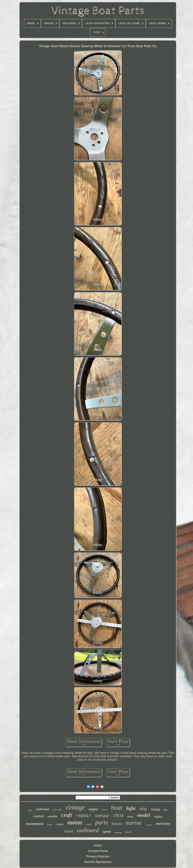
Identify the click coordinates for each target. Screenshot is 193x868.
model (144, 815)
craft (67, 815)
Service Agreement (98, 862)
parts (102, 822)
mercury (163, 823)
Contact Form (98, 851)
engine (93, 809)
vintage (75, 807)
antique (102, 815)
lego (166, 810)
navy (30, 810)
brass (131, 817)
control (38, 816)
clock (60, 824)
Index (98, 845)
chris (118, 815)
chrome (57, 810)
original (158, 817)
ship (143, 809)
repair (84, 816)
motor (75, 822)
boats (128, 832)
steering (118, 833)
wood (69, 831)
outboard (88, 830)
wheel (105, 810)
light (131, 808)
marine (134, 823)
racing (155, 809)
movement (35, 824)
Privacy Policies (98, 856)
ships (50, 824)
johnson (42, 809)
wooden (53, 816)
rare (89, 824)
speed (107, 832)
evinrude (149, 825)
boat (117, 808)
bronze (117, 824)
